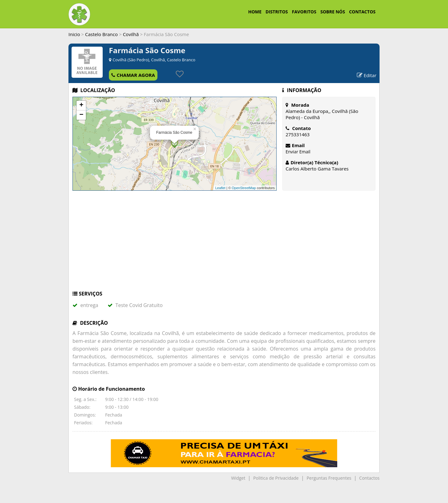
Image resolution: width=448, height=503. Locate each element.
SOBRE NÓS (333, 12)
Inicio (74, 34)
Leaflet (220, 188)
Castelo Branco (102, 34)
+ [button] (81, 105)
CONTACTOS (362, 12)
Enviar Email (298, 152)
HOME (255, 12)
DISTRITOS (277, 12)
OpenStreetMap (244, 188)
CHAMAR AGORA (133, 75)
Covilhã (131, 34)
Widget (238, 478)
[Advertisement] (224, 244)
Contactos (369, 478)
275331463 (298, 134)
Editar (367, 75)
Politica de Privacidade (276, 478)
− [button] (81, 115)
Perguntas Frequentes (329, 478)
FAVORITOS (304, 12)
